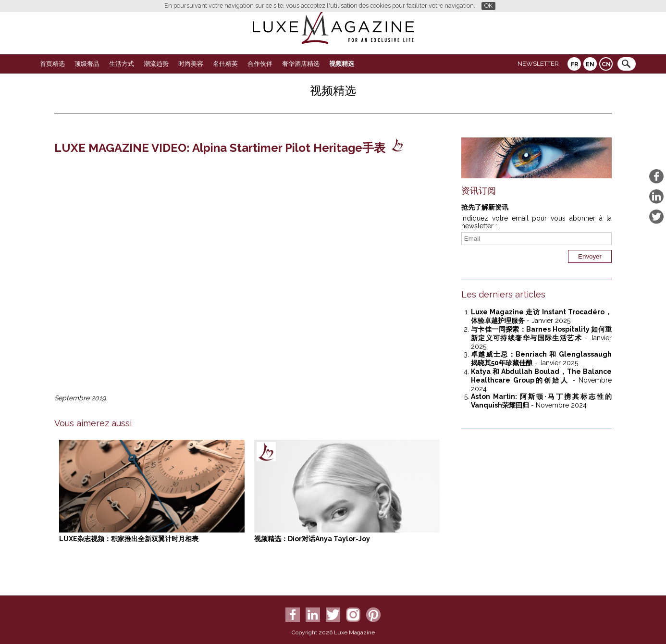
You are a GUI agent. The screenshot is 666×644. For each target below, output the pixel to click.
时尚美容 (191, 64)
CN (606, 64)
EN (590, 64)
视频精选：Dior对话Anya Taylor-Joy (312, 539)
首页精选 (52, 64)
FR (574, 64)
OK (488, 6)
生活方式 (122, 64)
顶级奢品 (87, 64)
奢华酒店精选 (301, 64)
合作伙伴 (260, 64)
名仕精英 (225, 64)
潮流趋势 (156, 64)
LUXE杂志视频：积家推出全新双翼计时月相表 (129, 539)
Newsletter (538, 64)
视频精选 (342, 64)
